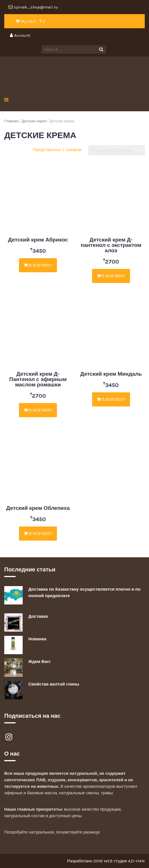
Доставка (38, 616)
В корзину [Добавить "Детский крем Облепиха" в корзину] (38, 534)
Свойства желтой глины (54, 684)
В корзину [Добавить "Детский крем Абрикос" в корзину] (38, 265)
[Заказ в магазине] (117, 150)
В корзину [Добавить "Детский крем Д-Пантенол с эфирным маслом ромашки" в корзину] (38, 410)
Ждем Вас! (40, 662)
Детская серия (34, 121)
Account (20, 35)
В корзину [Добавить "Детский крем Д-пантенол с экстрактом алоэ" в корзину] (111, 276)
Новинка (37, 639)
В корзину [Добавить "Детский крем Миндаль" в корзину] (111, 399)
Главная (11, 121)
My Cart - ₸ (30, 21)
